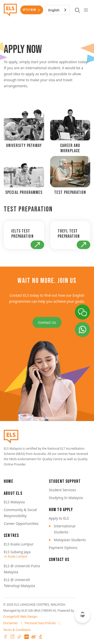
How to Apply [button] (61, 510)
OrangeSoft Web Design (20, 617)
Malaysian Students (70, 540)
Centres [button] (11, 536)
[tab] (24, 130)
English (54, 10)
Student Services (63, 490)
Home (9, 481)
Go (37, 245)
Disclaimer (11, 623)
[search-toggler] (77, 10)
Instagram (13, 637)
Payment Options (63, 548)
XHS (27, 637)
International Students (65, 529)
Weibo (34, 637)
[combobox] (58, 10)
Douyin (41, 637)
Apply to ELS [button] (59, 518)
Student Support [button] (65, 481)
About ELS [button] (13, 493)
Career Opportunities (21, 524)
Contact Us (47, 322)
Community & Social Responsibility (20, 513)
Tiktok (20, 637)
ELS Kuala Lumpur (19, 544)
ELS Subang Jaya (17, 552)
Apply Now (29, 10)
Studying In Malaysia (66, 498)
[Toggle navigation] (86, 10)
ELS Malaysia (14, 502)
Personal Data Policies (40, 623)
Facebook (6, 637)
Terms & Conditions (17, 630)
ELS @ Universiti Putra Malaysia (22, 569)
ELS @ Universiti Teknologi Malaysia (19, 583)
